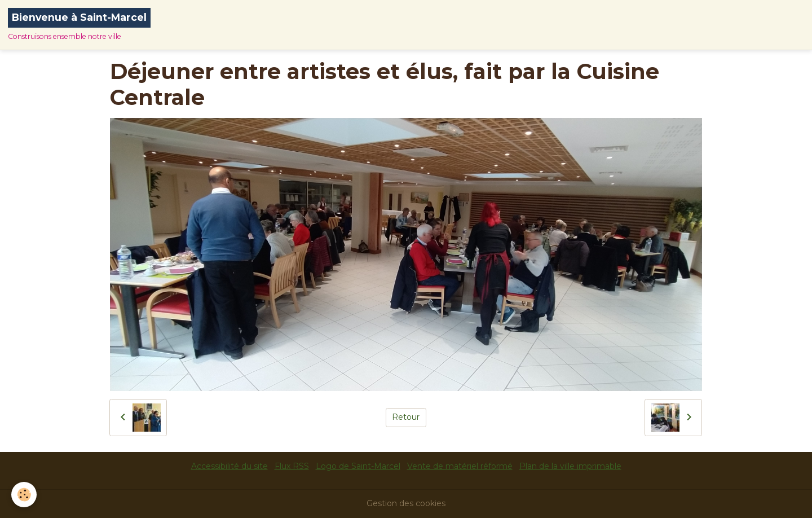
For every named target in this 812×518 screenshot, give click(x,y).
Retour (406, 417)
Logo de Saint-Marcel (358, 466)
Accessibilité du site (230, 466)
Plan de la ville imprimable (570, 466)
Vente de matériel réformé (460, 466)
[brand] (79, 25)
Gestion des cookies (406, 503)
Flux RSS (292, 466)
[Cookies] (24, 495)
